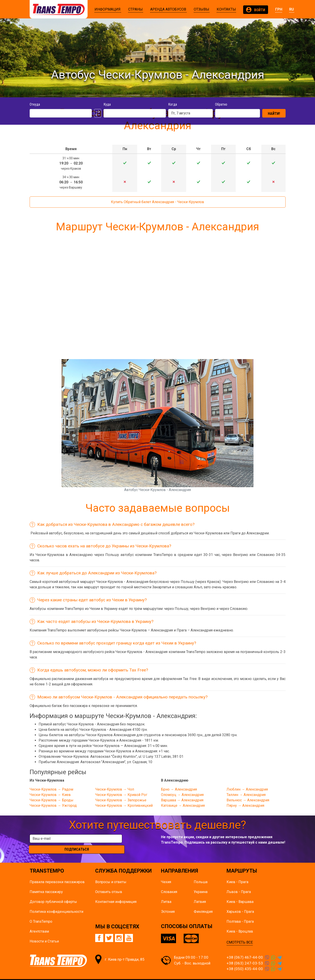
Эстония (168, 903)
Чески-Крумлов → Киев (50, 795)
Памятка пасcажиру (46, 883)
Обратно (221, 104)
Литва (166, 893)
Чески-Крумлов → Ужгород (53, 806)
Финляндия (203, 903)
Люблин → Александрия (247, 789)
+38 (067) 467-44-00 (245, 949)
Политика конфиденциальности (56, 903)
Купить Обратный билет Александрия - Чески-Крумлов (157, 202)
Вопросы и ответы (111, 873)
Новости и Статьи (44, 933)
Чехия (166, 873)
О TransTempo (41, 913)
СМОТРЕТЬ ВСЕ (240, 934)
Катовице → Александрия (183, 806)
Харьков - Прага (240, 903)
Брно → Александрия (179, 789)
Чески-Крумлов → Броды (52, 800)
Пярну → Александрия (245, 806)
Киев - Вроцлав (240, 923)
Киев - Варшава (240, 893)
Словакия (169, 883)
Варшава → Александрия (182, 800)
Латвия (200, 893)
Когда (173, 104)
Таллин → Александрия (246, 795)
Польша (201, 873)
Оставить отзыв (109, 883)
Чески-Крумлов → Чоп (115, 789)
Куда (107, 104)
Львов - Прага (239, 883)
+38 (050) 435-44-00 (245, 960)
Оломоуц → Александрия (182, 795)
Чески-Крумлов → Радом (51, 789)
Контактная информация (116, 893)
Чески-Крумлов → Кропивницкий (124, 806)
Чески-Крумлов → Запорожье (121, 800)
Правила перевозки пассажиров (57, 873)
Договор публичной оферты (53, 893)
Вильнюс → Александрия (248, 800)
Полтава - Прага (240, 913)
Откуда (35, 104)
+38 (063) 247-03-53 (245, 955)
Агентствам (39, 923)
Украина (201, 883)
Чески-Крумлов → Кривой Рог (121, 795)
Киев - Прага (237, 873)
